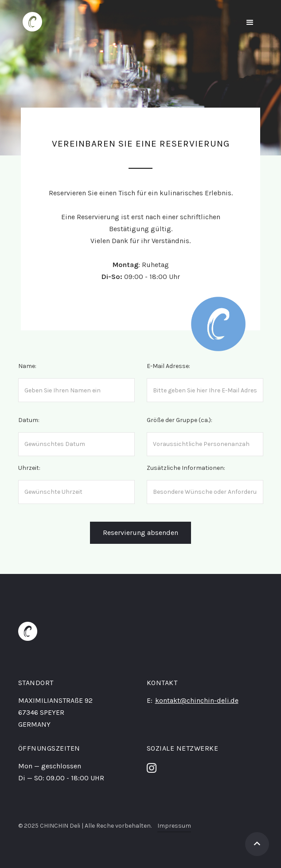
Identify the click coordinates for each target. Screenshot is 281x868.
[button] (250, 23)
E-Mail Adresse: (168, 366)
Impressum (174, 826)
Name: (27, 366)
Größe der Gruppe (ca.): (180, 420)
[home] (30, 22)
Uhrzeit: (29, 468)
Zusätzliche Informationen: (186, 468)
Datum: (29, 420)
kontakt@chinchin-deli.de (197, 700)
